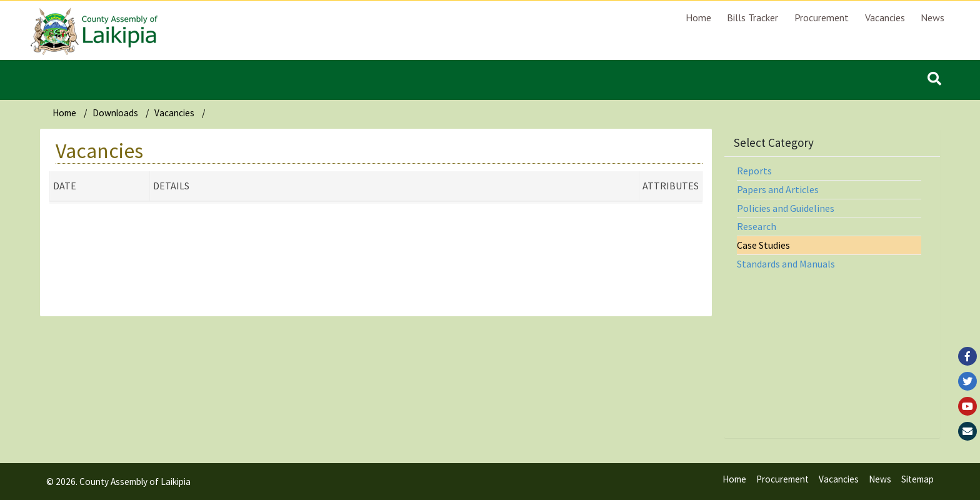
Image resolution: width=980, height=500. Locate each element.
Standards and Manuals (786, 264)
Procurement (822, 17)
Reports (754, 171)
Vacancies (885, 17)
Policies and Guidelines (786, 208)
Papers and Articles (778, 189)
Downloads (115, 113)
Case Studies (763, 245)
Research (757, 226)
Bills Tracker (752, 17)
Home (698, 17)
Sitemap (917, 479)
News (932, 17)
